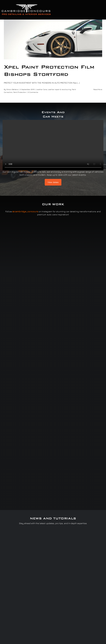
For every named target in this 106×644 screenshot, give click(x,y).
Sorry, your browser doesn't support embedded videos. (53, 145)
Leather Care (42, 89)
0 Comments (33, 92)
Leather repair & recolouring (59, 89)
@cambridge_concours (25, 211)
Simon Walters (12, 89)
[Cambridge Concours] (26, 5)
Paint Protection (20, 92)
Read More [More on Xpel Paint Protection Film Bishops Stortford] (98, 89)
